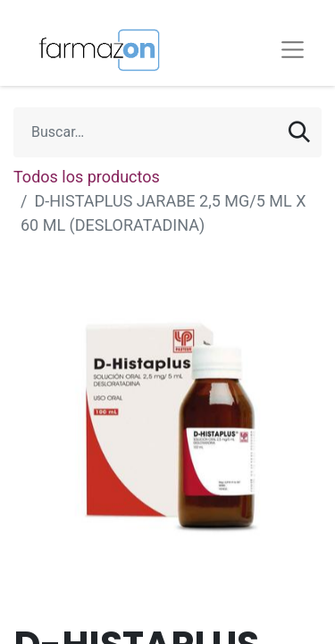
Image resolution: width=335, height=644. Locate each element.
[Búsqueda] (299, 132)
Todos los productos (87, 177)
